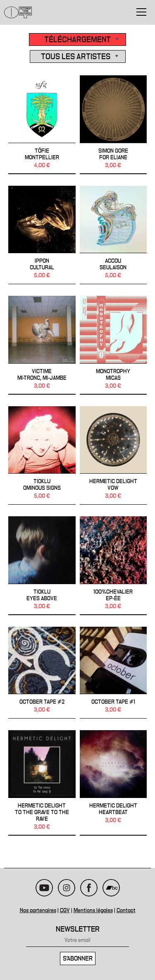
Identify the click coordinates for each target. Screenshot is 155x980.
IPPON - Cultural (42, 235)
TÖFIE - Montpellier (42, 125)
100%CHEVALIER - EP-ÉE (113, 566)
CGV (65, 911)
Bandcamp (111, 888)
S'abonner (78, 958)
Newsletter (78, 929)
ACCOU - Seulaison (113, 235)
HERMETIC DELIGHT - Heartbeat (113, 783)
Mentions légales (93, 911)
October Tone (18, 12)
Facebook (89, 888)
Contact (126, 911)
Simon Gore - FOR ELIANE (113, 125)
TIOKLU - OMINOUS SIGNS (42, 456)
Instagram (67, 888)
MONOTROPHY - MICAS (113, 345)
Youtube (44, 888)
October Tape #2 (42, 673)
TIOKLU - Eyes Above (42, 566)
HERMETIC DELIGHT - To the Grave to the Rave (42, 783)
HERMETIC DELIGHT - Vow (113, 456)
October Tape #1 (113, 673)
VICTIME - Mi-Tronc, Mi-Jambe (42, 345)
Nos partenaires (38, 911)
